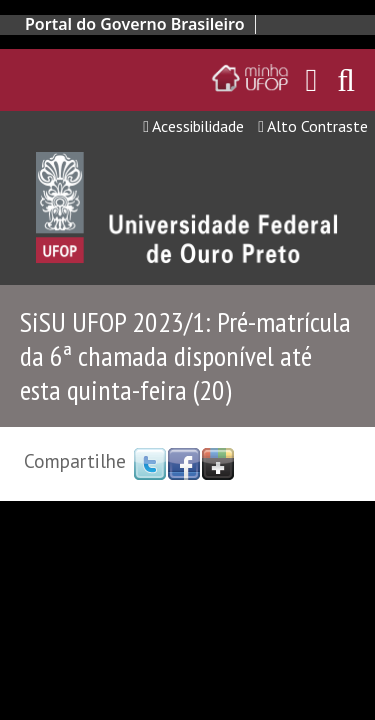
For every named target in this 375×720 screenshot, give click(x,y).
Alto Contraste (313, 126)
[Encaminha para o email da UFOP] (312, 80)
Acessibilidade (193, 126)
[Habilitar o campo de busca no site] (346, 85)
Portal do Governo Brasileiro (135, 24)
